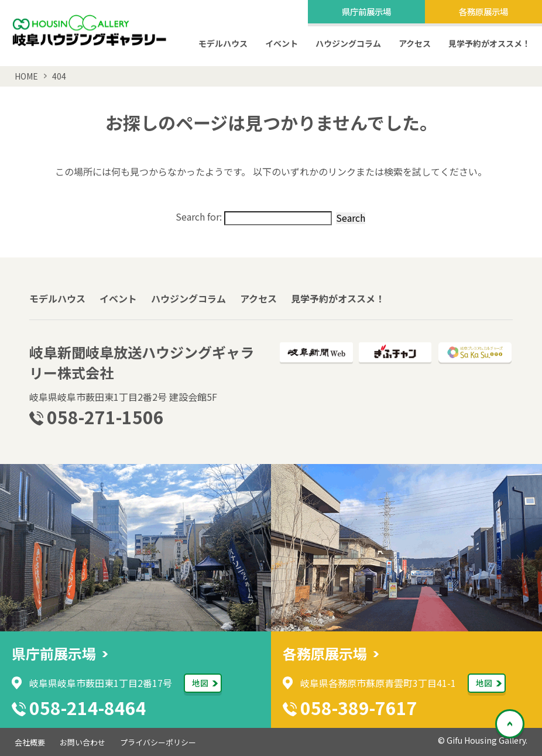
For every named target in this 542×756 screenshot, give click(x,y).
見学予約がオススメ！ (489, 43)
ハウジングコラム (348, 43)
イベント (282, 43)
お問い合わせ (83, 742)
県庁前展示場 (366, 11)
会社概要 (30, 742)
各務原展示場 (483, 11)
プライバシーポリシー (158, 742)
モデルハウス (223, 43)
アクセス (415, 43)
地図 (200, 683)
